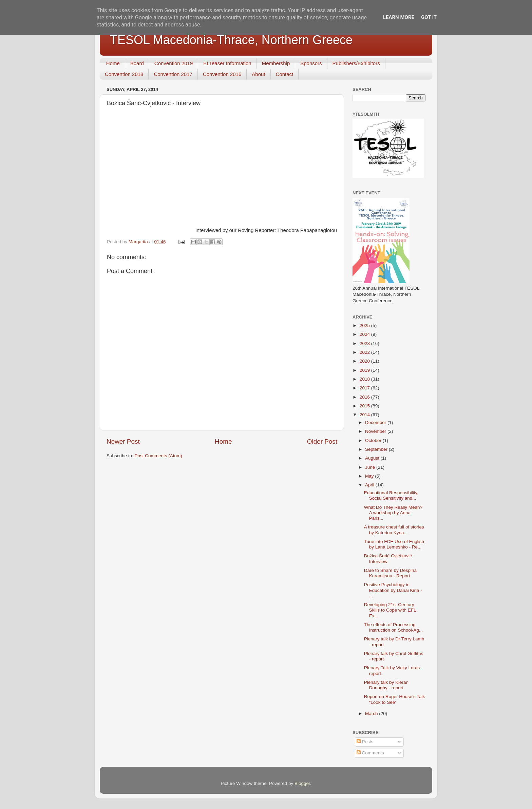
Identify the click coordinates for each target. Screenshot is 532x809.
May (370, 476)
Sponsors (311, 63)
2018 (365, 379)
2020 (365, 361)
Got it (429, 17)
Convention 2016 (222, 74)
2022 (365, 352)
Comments (370, 753)
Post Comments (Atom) (158, 456)
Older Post (322, 441)
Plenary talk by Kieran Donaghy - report (386, 685)
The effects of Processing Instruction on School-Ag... (393, 627)
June (371, 467)
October (374, 440)
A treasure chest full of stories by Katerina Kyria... (394, 530)
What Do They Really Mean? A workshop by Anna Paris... (393, 513)
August (373, 458)
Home (113, 63)
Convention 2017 (173, 74)
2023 (365, 343)
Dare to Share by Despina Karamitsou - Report (390, 573)
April (370, 485)
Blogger (302, 783)
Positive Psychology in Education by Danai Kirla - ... (393, 590)
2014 (365, 415)
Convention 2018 (124, 74)
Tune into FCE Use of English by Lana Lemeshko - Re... (394, 544)
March (372, 714)
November (376, 431)
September (377, 449)
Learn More (399, 17)
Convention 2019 (174, 63)
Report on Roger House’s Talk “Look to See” (395, 699)
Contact (285, 74)
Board (137, 63)
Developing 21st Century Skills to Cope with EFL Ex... (390, 610)
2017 (365, 388)
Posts (365, 742)
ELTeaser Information (227, 63)
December (376, 422)
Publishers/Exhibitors (356, 63)
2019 (365, 370)
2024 (365, 334)
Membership (276, 63)
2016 (365, 397)
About (258, 74)
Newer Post (123, 441)
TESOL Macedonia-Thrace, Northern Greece (231, 40)
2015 (365, 406)
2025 (365, 325)
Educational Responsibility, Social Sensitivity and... (391, 495)
